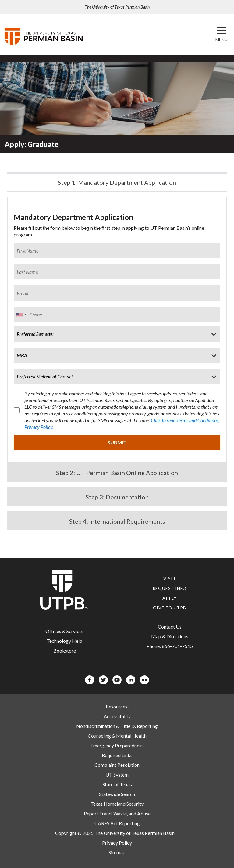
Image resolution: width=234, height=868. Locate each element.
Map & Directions (170, 636)
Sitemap (117, 852)
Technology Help (64, 641)
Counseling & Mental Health (117, 736)
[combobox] (21, 315)
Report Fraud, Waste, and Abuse (117, 813)
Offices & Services (65, 631)
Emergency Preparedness (117, 745)
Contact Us (170, 627)
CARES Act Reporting (117, 823)
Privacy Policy (117, 843)
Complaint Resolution (117, 765)
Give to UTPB (170, 608)
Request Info (170, 588)
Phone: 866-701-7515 (170, 646)
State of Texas (117, 784)
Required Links (117, 755)
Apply (170, 598)
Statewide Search (117, 794)
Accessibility (117, 716)
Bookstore (65, 651)
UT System (117, 775)
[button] (222, 40)
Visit (170, 579)
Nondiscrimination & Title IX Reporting (117, 726)
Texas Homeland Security (117, 804)
